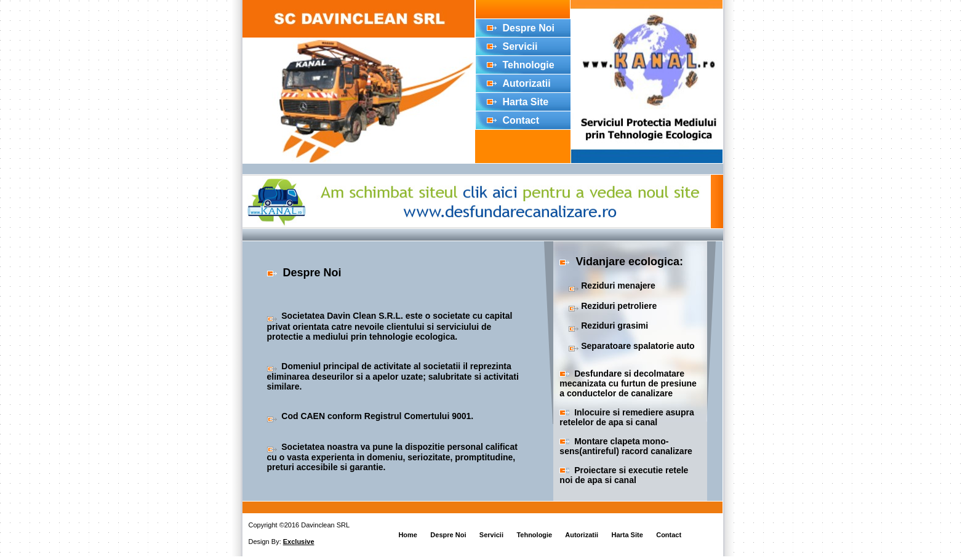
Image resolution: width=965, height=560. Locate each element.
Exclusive (299, 542)
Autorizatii (527, 83)
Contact (521, 120)
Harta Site (526, 102)
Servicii (520, 46)
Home (408, 535)
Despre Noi (529, 28)
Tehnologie (529, 65)
